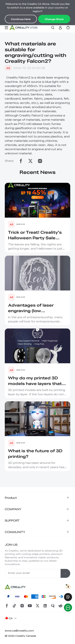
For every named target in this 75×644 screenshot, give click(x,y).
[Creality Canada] (24, 28)
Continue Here (21, 19)
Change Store (54, 19)
